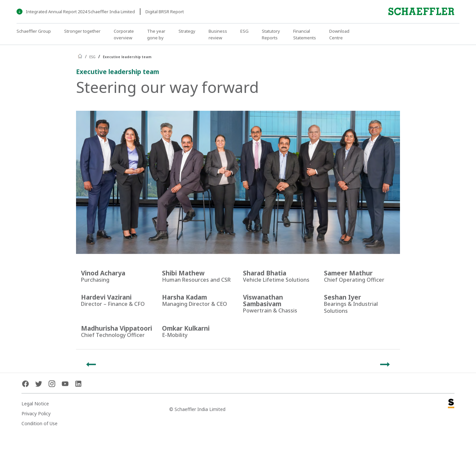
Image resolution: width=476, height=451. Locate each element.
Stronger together (82, 31)
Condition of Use (40, 423)
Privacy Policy (36, 413)
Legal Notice (35, 404)
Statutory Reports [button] (271, 34)
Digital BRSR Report (165, 12)
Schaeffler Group (34, 31)
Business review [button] (218, 34)
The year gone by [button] (156, 34)
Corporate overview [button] (124, 34)
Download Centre (339, 34)
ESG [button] (244, 31)
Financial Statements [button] (305, 34)
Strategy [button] (187, 31)
